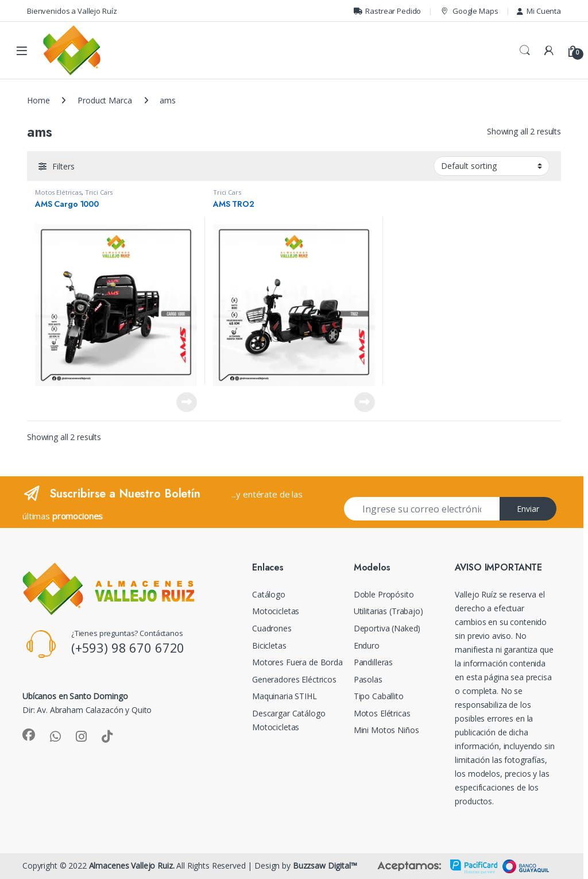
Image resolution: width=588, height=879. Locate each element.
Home (38, 100)
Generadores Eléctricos (294, 679)
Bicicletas (269, 645)
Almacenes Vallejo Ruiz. (132, 865)
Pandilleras (373, 662)
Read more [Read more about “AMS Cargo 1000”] (187, 402)
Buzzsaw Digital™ (325, 865)
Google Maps (469, 11)
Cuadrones (272, 628)
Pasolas (368, 679)
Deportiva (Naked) (387, 628)
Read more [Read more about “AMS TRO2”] (365, 402)
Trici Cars (99, 192)
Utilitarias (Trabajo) (388, 611)
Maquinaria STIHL (285, 696)
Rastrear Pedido (388, 11)
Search (525, 51)
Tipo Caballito (379, 696)
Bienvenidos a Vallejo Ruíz (72, 11)
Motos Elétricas (58, 192)
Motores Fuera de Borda (297, 662)
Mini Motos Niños (386, 730)
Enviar (528, 509)
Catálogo (269, 594)
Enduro (367, 645)
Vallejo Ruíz (475, 594)
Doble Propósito (384, 594)
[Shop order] (492, 166)
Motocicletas (276, 611)
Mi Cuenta (539, 11)
